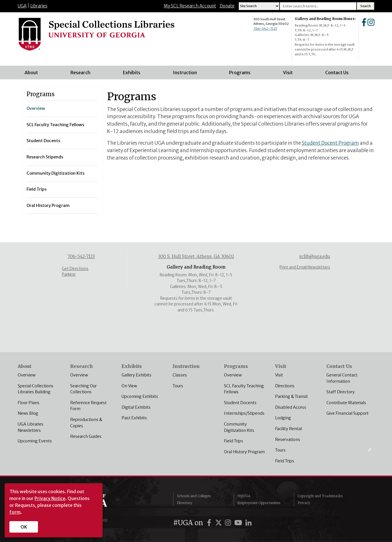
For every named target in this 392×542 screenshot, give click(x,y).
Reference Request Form (88, 406)
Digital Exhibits (136, 407)
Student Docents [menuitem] (43, 141)
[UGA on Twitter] (219, 523)
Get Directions (75, 269)
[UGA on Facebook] (210, 523)
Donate (227, 6)
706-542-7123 (265, 29)
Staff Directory (341, 392)
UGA (22, 6)
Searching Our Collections (83, 389)
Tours (178, 386)
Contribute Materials (346, 403)
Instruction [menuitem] (187, 74)
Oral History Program (244, 452)
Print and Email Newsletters (305, 267)
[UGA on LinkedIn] (248, 523)
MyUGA (244, 496)
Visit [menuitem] (290, 74)
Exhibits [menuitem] (133, 74)
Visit (279, 375)
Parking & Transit (291, 396)
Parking (69, 274)
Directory (185, 503)
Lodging (283, 418)
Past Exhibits (134, 418)
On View (129, 386)
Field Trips (234, 441)
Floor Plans (29, 403)
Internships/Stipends (244, 413)
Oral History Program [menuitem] (48, 205)
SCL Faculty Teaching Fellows (244, 389)
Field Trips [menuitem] (37, 189)
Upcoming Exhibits (140, 396)
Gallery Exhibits (137, 375)
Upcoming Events (35, 441)
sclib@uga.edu (315, 256)
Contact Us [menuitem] (339, 74)
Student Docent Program (330, 143)
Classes (180, 375)
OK (24, 527)
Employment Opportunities (259, 503)
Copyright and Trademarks (320, 496)
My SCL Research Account (190, 6)
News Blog (28, 413)
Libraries (39, 6)
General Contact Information (342, 378)
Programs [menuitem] (242, 74)
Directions (285, 386)
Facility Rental (288, 429)
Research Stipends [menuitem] (45, 157)
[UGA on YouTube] (239, 523)
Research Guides (86, 436)
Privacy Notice (50, 498)
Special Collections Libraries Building (36, 389)
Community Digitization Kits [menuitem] (55, 173)
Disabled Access (291, 407)
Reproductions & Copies (86, 423)
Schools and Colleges (194, 496)
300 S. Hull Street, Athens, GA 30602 (196, 256)
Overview (27, 375)
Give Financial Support (347, 413)
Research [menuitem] (82, 74)
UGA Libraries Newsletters (31, 427)
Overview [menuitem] (36, 108)
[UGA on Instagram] (229, 523)
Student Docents (240, 403)
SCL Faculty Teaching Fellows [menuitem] (55, 125)
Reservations (288, 440)
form (15, 512)
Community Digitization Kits (239, 427)
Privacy (304, 503)
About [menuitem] (33, 74)
